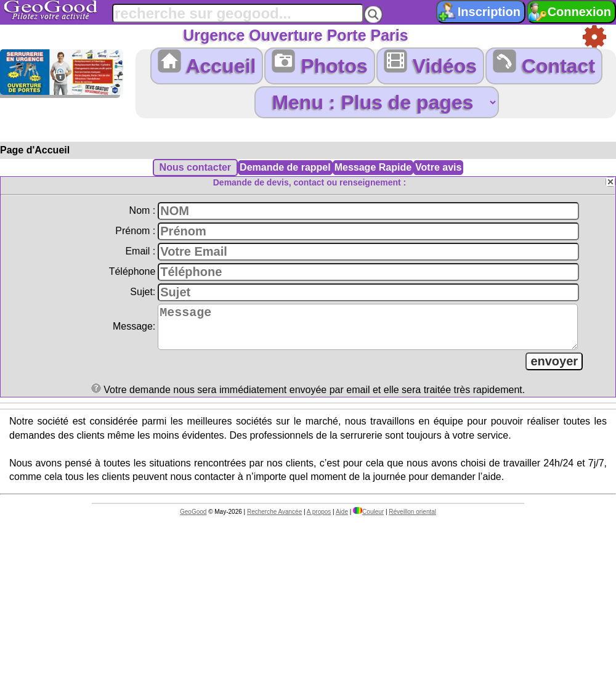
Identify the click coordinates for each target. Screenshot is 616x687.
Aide (342, 519)
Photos (319, 63)
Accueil (207, 63)
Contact (544, 63)
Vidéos (430, 63)
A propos (319, 519)
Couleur (368, 519)
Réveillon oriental (412, 519)
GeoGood (193, 519)
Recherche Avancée (274, 519)
